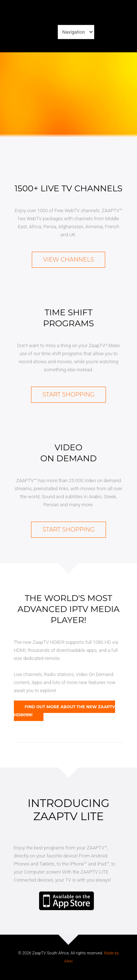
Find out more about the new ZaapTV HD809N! (65, 711)
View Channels (68, 260)
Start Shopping (68, 395)
